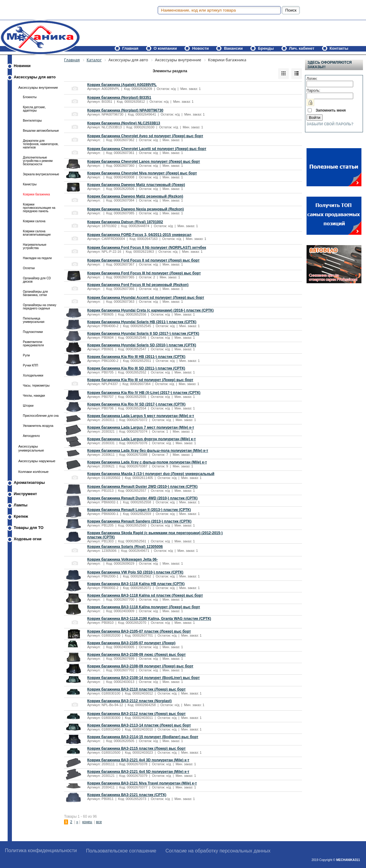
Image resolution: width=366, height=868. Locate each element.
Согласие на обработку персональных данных (218, 851)
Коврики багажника (36, 194)
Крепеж (21, 516)
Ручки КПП (30, 365)
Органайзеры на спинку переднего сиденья (39, 307)
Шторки (28, 406)
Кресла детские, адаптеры (34, 109)
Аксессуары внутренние (38, 87)
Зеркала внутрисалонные (41, 174)
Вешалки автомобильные (41, 131)
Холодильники (33, 375)
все (99, 822)
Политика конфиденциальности (41, 850)
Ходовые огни (28, 539)
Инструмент (25, 494)
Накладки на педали (37, 258)
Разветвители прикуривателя (33, 344)
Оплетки (29, 268)
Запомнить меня (331, 110)
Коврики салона (34, 221)
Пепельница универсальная (34, 320)
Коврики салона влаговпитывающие (37, 233)
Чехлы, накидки (34, 396)
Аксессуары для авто (35, 77)
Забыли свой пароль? (330, 124)
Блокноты (30, 97)
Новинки (22, 66)
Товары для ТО (29, 528)
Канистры (30, 184)
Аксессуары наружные (37, 461)
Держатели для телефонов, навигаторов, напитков (41, 144)
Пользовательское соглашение (121, 851)
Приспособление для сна (41, 416)
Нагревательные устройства (35, 246)
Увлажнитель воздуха (38, 426)
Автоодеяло (31, 436)
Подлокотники (33, 332)
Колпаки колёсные (33, 472)
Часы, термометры (36, 386)
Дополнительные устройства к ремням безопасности (38, 161)
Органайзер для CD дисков (37, 280)
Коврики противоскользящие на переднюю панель (39, 208)
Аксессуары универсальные (31, 448)
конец (87, 822)
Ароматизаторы (29, 482)
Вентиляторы (32, 121)
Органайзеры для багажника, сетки (35, 293)
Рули (26, 355)
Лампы (21, 505)
